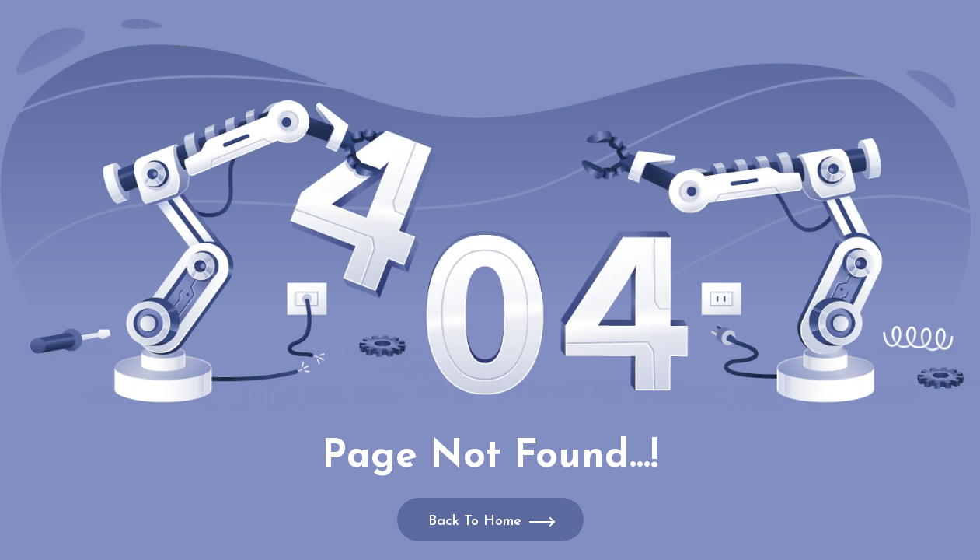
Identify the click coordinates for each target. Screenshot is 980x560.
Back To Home (475, 521)
